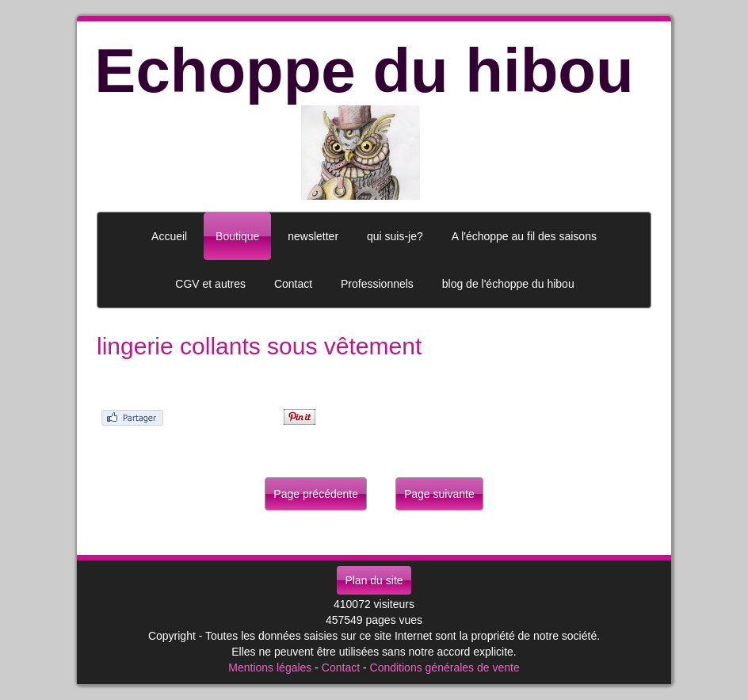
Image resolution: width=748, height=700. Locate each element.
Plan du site (374, 580)
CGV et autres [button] (210, 284)
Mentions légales (270, 667)
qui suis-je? (395, 236)
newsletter (313, 236)
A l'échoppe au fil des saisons (524, 236)
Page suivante (439, 494)
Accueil (169, 236)
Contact (341, 667)
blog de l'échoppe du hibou (508, 284)
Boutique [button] (237, 236)
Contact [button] (293, 284)
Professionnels (377, 284)
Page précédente (316, 494)
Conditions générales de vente (445, 667)
